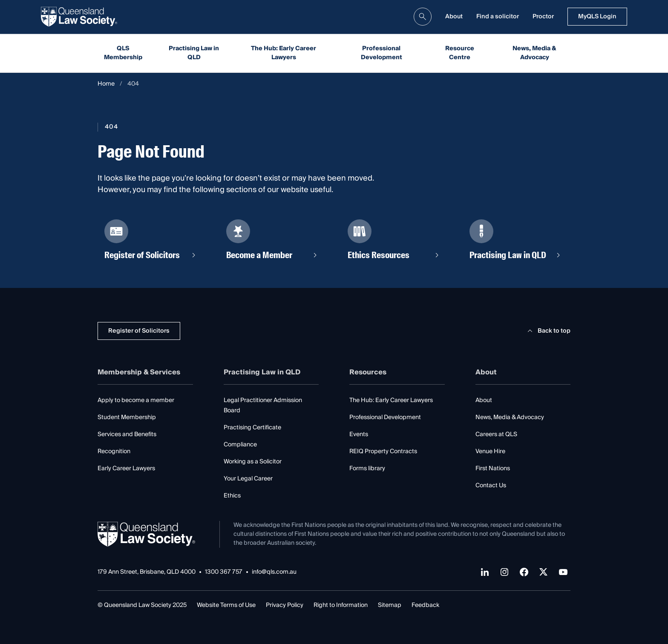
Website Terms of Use (226, 605)
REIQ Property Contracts (383, 451)
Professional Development (382, 53)
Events (359, 434)
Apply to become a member (136, 400)
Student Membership (127, 417)
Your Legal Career (248, 479)
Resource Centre (460, 53)
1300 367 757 (224, 572)
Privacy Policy (285, 605)
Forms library (367, 469)
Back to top (548, 331)
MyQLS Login (597, 17)
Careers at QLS (496, 434)
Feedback (425, 605)
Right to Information (341, 605)
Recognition (114, 451)
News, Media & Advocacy (534, 53)
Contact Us (491, 486)
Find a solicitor (498, 17)
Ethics (232, 496)
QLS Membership (123, 53)
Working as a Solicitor (253, 462)
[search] (423, 17)
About (454, 17)
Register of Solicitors (139, 331)
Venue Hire (490, 451)
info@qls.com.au (274, 572)
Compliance (240, 445)
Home (106, 84)
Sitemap (390, 605)
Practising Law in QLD (194, 53)
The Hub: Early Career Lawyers (284, 53)
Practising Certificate (252, 428)
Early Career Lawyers (126, 469)
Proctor (543, 17)
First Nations (493, 469)
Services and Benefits (127, 434)
